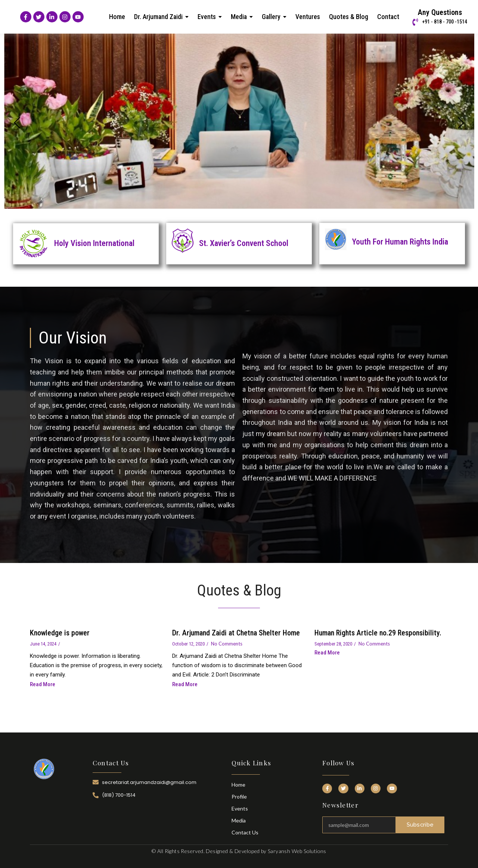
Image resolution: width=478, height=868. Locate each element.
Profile (239, 797)
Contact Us (245, 832)
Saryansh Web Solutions (297, 851)
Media (239, 820)
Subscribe (420, 825)
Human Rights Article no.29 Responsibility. (378, 633)
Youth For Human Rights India (400, 242)
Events (240, 808)
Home (238, 785)
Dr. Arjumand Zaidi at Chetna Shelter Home (236, 633)
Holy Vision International (94, 243)
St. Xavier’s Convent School (244, 243)
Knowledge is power (60, 633)
